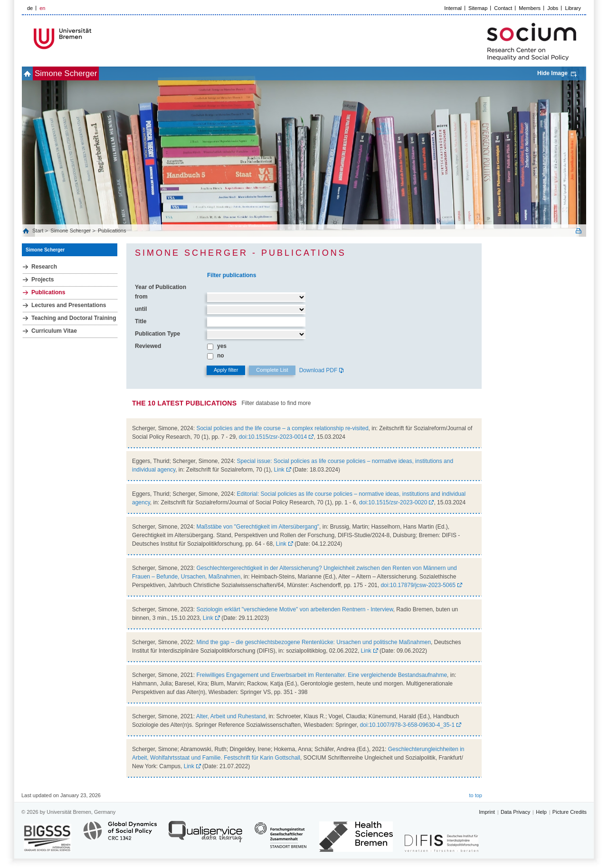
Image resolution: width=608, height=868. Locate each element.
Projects (43, 280)
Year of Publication (161, 287)
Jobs (553, 8)
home (33, 73)
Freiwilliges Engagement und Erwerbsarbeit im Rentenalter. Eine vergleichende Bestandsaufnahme (322, 675)
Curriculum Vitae (54, 331)
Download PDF (318, 370)
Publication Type (157, 334)
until (141, 309)
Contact (503, 8)
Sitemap (478, 8)
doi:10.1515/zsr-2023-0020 (393, 502)
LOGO (95, 39)
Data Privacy (515, 812)
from (141, 297)
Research (44, 267)
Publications (112, 231)
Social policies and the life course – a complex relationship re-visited (282, 428)
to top (475, 795)
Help (541, 812)
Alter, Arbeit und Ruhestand (231, 716)
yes (222, 346)
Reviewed (148, 346)
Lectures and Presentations (69, 305)
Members (530, 8)
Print (579, 231)
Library (573, 8)
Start (38, 231)
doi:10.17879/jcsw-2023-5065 (418, 585)
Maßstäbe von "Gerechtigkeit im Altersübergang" (258, 527)
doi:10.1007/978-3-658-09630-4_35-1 (408, 725)
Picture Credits (570, 812)
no (221, 356)
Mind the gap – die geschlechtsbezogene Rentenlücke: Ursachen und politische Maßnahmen (313, 642)
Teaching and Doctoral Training (74, 318)
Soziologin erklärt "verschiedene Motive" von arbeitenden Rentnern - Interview (294, 609)
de (30, 8)
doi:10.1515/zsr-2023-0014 (273, 437)
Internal (453, 8)
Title (141, 321)
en (42, 8)
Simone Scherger (81, 73)
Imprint (487, 812)
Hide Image (552, 73)
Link (279, 470)
